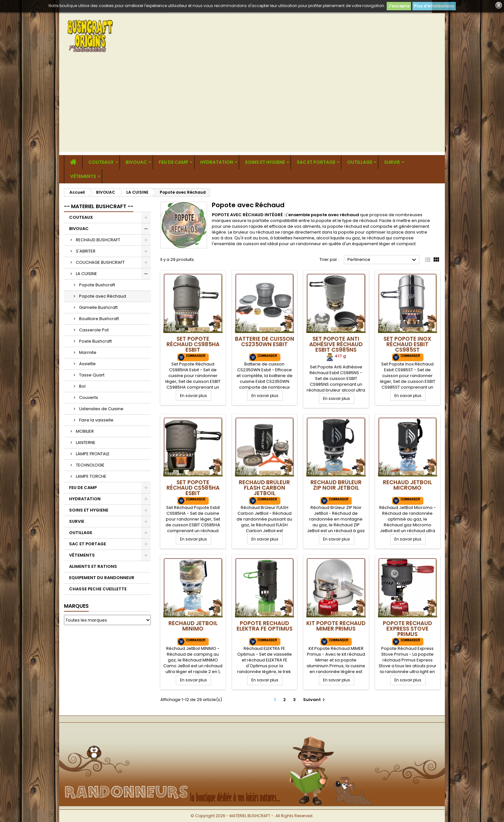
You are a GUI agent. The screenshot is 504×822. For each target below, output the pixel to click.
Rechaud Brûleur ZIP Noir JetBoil (336, 485)
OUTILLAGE (360, 162)
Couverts (89, 397)
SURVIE (392, 162)
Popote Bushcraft (97, 285)
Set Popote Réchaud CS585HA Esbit (193, 488)
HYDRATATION (217, 162)
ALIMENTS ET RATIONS (93, 566)
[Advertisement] (252, 107)
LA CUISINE (86, 274)
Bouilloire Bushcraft (99, 319)
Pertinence (383, 260)
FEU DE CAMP (174, 162)
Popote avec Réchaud (103, 296)
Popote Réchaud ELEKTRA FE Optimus (265, 626)
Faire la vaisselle (96, 420)
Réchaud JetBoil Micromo (407, 485)
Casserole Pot (94, 330)
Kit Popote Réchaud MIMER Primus (336, 626)
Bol (82, 386)
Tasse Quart (92, 375)
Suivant (315, 700)
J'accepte (399, 6)
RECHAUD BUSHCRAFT (98, 240)
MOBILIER (85, 431)
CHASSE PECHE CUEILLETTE (98, 589)
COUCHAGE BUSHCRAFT (100, 262)
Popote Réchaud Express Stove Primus (407, 629)
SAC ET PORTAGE (316, 162)
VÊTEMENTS (83, 176)
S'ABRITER (86, 251)
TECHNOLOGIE (90, 465)
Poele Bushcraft (95, 341)
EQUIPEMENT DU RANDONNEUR (102, 578)
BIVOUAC (136, 162)
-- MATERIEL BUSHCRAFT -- (99, 206)
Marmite (88, 352)
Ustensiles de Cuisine (101, 409)
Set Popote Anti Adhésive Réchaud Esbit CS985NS (336, 344)
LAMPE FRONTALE (93, 454)
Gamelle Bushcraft (98, 307)
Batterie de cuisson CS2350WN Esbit (265, 342)
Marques (76, 606)
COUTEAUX (101, 162)
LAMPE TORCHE (91, 476)
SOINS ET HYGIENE (265, 162)
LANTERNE (86, 443)
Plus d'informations (434, 6)
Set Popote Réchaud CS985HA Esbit (193, 344)
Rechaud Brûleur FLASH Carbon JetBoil (264, 488)
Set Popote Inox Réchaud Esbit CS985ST (407, 344)
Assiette (87, 364)
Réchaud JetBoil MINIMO (193, 626)
